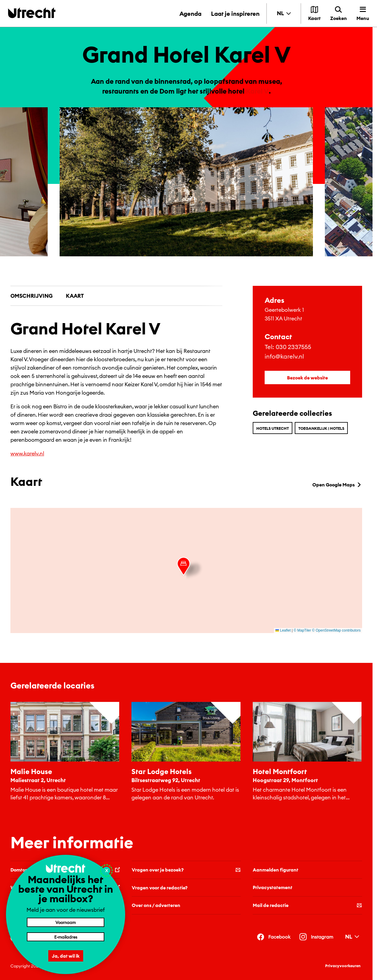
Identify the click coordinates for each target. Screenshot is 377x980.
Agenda (190, 14)
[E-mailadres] (66, 937)
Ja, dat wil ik (66, 956)
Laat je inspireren (235, 14)
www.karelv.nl (27, 453)
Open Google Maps (337, 485)
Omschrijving (32, 296)
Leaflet (283, 630)
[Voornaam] (66, 922)
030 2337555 (293, 347)
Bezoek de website (307, 378)
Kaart (75, 296)
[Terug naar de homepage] (32, 13)
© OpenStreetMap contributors (336, 630)
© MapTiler (302, 630)
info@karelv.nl (284, 356)
